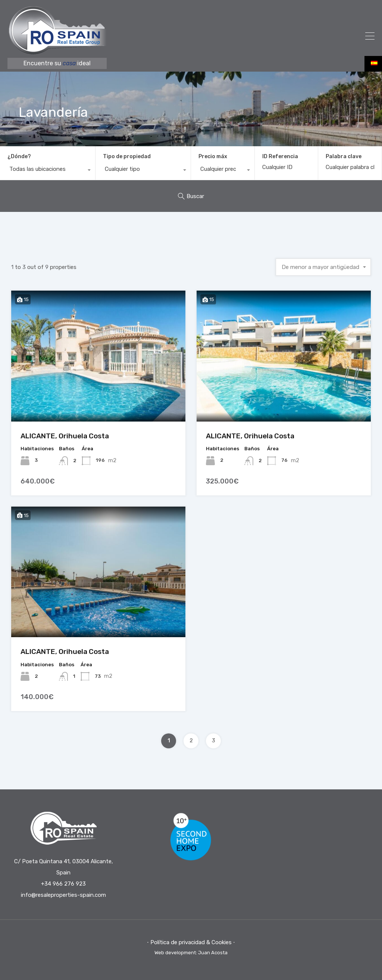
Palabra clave (344, 157)
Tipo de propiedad (127, 156)
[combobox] (48, 171)
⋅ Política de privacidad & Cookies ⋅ (191, 942)
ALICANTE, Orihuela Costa (65, 436)
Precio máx (213, 156)
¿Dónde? (19, 156)
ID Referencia (280, 157)
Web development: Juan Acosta (191, 953)
